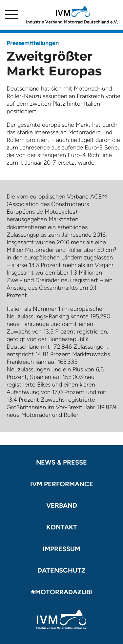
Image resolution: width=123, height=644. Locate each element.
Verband (62, 505)
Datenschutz (61, 570)
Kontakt (62, 527)
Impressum (61, 549)
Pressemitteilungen (33, 43)
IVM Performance (62, 484)
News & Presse (61, 462)
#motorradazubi (61, 592)
